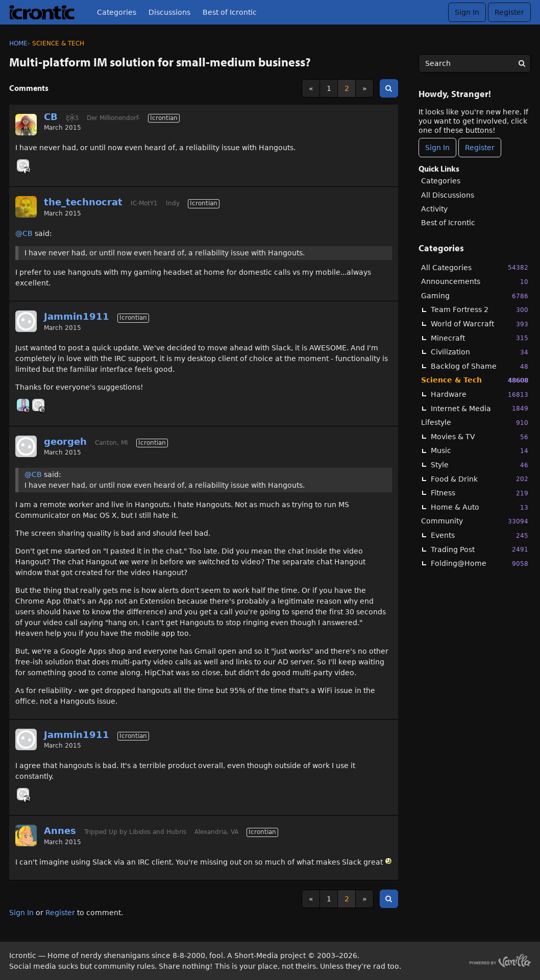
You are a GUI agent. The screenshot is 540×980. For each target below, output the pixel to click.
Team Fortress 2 (480, 310)
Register (509, 12)
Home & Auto (480, 507)
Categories (117, 12)
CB (51, 117)
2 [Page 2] (347, 88)
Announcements (475, 282)
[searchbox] (475, 63)
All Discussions (448, 195)
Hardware (480, 395)
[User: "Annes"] (26, 835)
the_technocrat (83, 202)
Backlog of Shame (480, 366)
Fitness (480, 493)
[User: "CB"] (26, 125)
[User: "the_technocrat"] (26, 207)
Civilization (480, 352)
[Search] (522, 63)
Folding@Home (480, 564)
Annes (60, 831)
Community (475, 521)
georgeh (65, 441)
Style (480, 465)
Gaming (475, 296)
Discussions (169, 12)
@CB (24, 233)
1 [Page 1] (329, 88)
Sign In (467, 12)
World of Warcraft (480, 324)
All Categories (475, 267)
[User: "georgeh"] (38, 405)
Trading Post (480, 549)
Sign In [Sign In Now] (437, 148)
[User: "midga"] (23, 405)
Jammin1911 (77, 316)
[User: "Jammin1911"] (26, 321)
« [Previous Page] (311, 88)
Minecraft (480, 338)
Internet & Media (480, 408)
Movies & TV (480, 437)
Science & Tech (475, 380)
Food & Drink (480, 479)
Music (480, 451)
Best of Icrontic (230, 12)
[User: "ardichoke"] (23, 165)
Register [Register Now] (480, 148)
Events (480, 535)
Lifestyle (475, 423)
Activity (434, 209)
